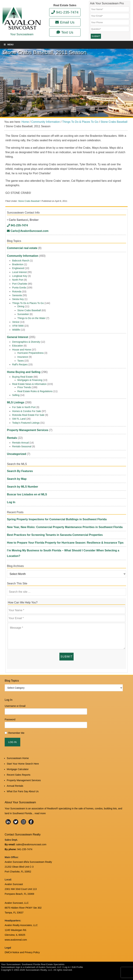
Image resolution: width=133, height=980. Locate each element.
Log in (66, 967)
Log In (11, 502)
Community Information (23, 256)
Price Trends (24, 387)
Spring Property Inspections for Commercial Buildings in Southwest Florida (57, 519)
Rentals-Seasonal (22, 446)
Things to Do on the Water (31, 318)
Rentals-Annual (20, 443)
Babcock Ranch (21, 261)
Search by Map (17, 479)
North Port (18, 280)
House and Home (22, 350)
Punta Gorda (19, 288)
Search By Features (20, 471)
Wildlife (16, 330)
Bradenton (18, 264)
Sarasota (17, 295)
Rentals (12, 438)
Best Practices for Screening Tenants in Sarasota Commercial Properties (55, 535)
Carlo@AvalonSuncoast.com (28, 231)
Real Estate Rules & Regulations (35, 391)
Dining (21, 306)
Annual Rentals (15, 786)
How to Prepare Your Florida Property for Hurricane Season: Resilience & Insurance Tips (65, 543)
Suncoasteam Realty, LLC (39, 970)
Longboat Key (20, 276)
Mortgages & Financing (30, 380)
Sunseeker (23, 314)
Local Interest (19, 272)
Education (17, 346)
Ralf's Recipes (20, 364)
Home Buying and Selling (24, 372)
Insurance (23, 357)
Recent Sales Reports (19, 775)
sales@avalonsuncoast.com (31, 844)
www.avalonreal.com (16, 940)
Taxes (21, 361)
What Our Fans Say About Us (23, 791)
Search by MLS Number (23, 487)
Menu (8, 45)
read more (40, 813)
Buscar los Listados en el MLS (27, 494)
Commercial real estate (22, 248)
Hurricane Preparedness (30, 353)
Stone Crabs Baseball (29, 201)
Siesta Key (18, 299)
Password (10, 719)
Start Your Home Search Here (23, 764)
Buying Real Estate (22, 377)
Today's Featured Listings (26, 423)
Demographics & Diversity (26, 342)
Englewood (18, 268)
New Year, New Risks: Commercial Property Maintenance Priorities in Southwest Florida (65, 527)
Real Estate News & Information (29, 384)
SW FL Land (19, 419)
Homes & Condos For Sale (27, 411)
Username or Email (15, 706)
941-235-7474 (65, 12)
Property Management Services (28, 430)
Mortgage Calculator (18, 769)
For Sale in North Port (24, 407)
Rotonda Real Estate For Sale (28, 415)
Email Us (65, 22)
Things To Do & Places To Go (28, 303)
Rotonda (17, 292)
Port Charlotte (20, 284)
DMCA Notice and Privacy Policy (22, 952)
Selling (16, 395)
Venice (16, 322)
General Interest (17, 337)
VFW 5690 (18, 326)
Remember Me (16, 733)
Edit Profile (77, 967)
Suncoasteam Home (18, 758)
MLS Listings (16, 402)
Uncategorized (16, 454)
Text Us (65, 32)
